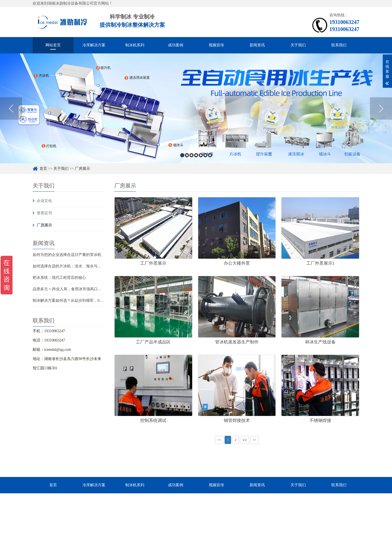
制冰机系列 (135, 45)
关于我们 (298, 45)
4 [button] (196, 155)
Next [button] (381, 108)
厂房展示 (82, 169)
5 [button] (201, 155)
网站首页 (53, 45)
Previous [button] (11, 108)
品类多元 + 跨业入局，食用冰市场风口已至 (69, 289)
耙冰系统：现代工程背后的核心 (59, 278)
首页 (43, 169)
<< (219, 440)
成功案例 (176, 45)
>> (255, 440)
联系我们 (339, 45)
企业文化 (44, 201)
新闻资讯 (257, 45)
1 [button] (182, 155)
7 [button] (210, 155)
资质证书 (44, 213)
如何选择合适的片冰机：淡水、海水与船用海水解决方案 (80, 266)
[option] (196, 108)
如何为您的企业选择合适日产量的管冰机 (67, 255)
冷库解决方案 (94, 45)
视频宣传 (216, 45)
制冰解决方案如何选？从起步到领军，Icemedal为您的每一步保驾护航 (91, 300)
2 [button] (187, 155)
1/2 (244, 440)
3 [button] (192, 155)
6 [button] (205, 155)
